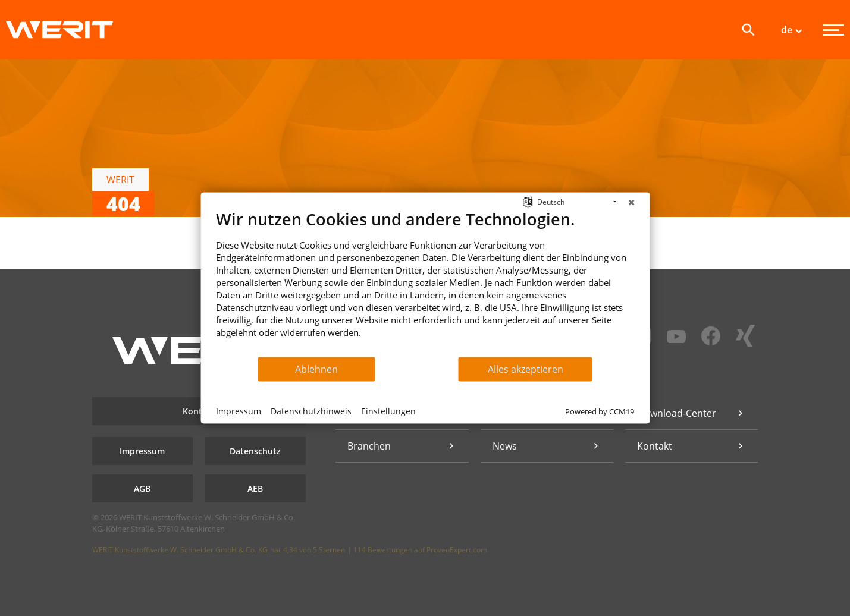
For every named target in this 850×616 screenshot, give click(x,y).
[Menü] (834, 30)
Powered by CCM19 (600, 411)
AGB (142, 488)
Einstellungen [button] (388, 411)
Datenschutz (255, 451)
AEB (255, 488)
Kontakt (199, 411)
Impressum (142, 451)
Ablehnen (316, 369)
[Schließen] (631, 202)
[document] (425, 283)
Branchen (369, 446)
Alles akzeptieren (526, 369)
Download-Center (677, 413)
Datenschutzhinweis (311, 411)
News (505, 446)
